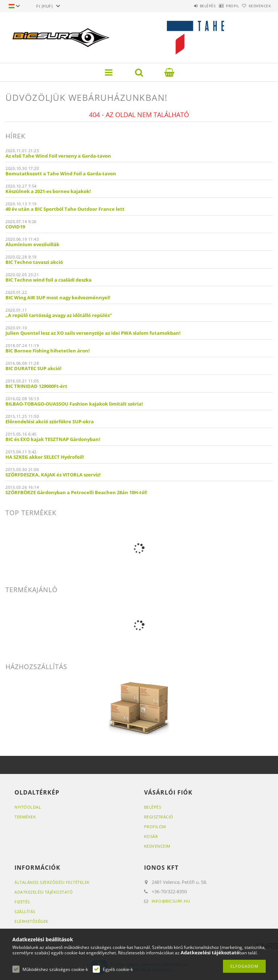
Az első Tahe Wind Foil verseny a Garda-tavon (58, 156)
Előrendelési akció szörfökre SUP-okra (50, 421)
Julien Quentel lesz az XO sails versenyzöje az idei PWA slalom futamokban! (93, 333)
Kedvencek (256, 6)
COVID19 (15, 227)
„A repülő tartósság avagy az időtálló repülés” (59, 315)
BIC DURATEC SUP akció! (33, 368)
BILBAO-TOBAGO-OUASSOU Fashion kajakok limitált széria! (74, 404)
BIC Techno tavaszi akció (34, 262)
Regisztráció (159, 817)
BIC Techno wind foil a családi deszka (49, 280)
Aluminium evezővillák (32, 244)
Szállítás (25, 911)
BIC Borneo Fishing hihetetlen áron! (48, 351)
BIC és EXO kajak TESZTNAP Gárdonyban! (53, 439)
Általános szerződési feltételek (52, 882)
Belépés (189, 6)
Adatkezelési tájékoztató (44, 892)
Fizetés (22, 902)
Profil (221, 6)
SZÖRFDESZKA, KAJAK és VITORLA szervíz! (53, 475)
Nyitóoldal (28, 807)
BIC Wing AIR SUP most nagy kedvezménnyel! (58, 298)
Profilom (155, 827)
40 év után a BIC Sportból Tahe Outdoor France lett (65, 209)
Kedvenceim (157, 846)
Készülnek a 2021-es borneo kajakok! (48, 191)
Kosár (151, 836)
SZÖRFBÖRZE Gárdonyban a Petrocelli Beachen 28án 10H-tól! (76, 492)
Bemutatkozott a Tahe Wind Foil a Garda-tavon (61, 174)
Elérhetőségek (31, 921)
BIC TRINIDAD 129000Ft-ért (36, 386)
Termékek (25, 817)
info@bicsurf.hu (171, 901)
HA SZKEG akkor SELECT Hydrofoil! (45, 457)
